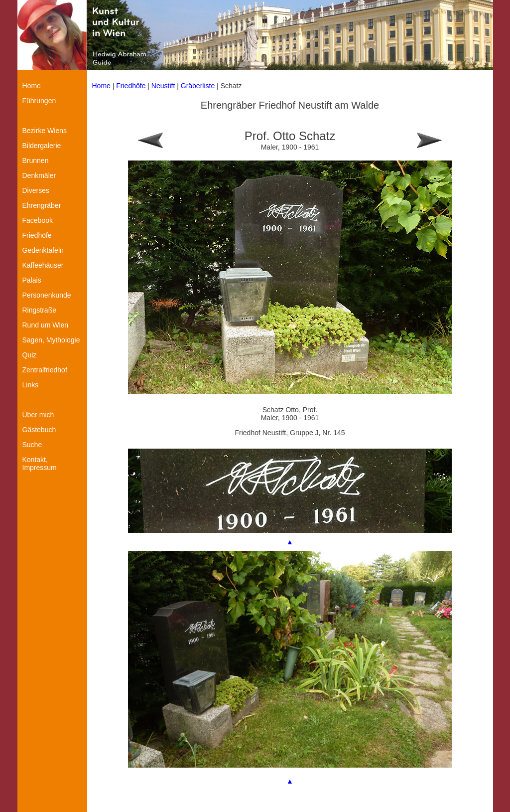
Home (101, 86)
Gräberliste (199, 86)
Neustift (163, 86)
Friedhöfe (131, 86)
